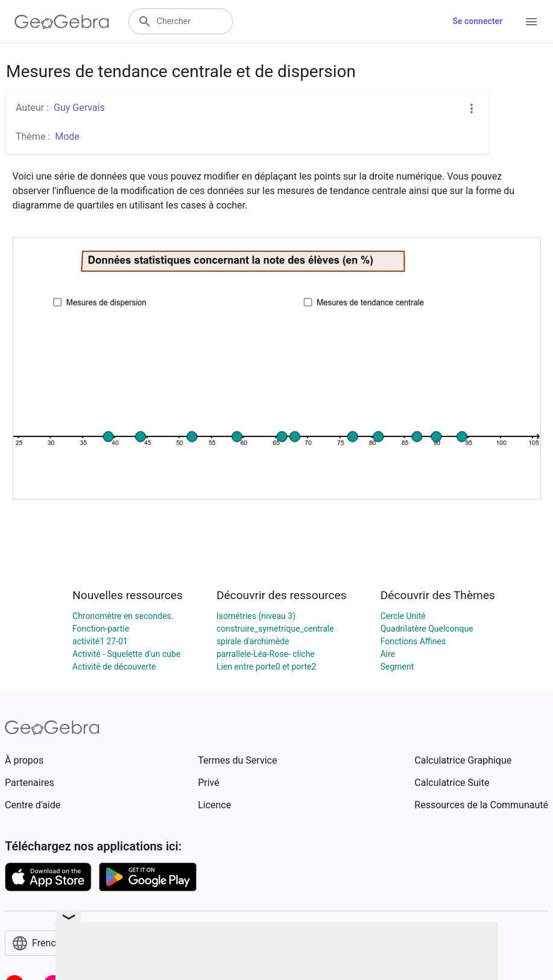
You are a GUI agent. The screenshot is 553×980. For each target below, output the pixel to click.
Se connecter (477, 21)
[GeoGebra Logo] (62, 22)
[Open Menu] (531, 22)
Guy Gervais (79, 108)
